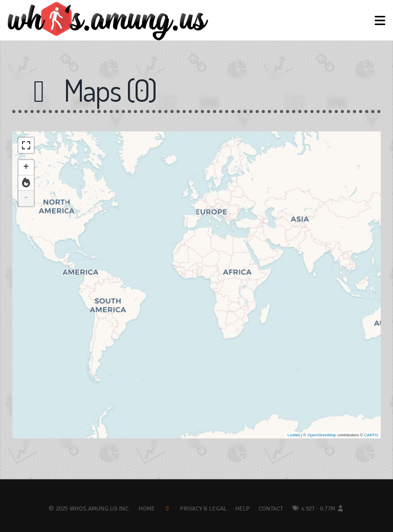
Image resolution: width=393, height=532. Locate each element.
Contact (271, 509)
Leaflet (294, 435)
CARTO (371, 435)
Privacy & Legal (203, 509)
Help (243, 509)
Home (147, 509)
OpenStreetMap (321, 435)
